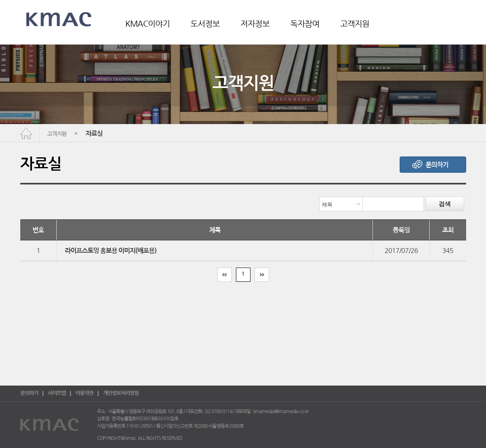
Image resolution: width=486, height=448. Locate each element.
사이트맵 (57, 393)
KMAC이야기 (148, 24)
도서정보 (205, 24)
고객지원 (355, 24)
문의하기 (29, 393)
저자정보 (255, 24)
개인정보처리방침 (121, 393)
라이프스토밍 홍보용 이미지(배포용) (111, 251)
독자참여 (305, 24)
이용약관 (84, 393)
